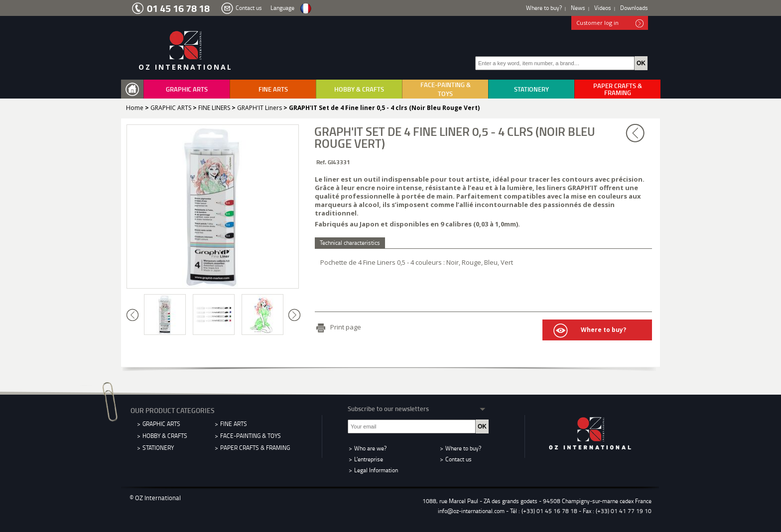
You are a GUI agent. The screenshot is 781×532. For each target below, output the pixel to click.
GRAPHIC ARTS (187, 89)
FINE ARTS (273, 89)
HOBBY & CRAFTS (359, 89)
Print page (346, 327)
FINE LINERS (214, 108)
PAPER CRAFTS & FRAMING (618, 89)
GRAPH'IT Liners (260, 108)
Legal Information (376, 470)
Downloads (634, 8)
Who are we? (370, 448)
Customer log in (610, 23)
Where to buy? (544, 8)
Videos (603, 8)
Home (135, 108)
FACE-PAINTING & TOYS (446, 89)
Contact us (249, 8)
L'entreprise (369, 459)
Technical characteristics (350, 243)
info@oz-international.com (471, 511)
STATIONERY (531, 89)
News (578, 8)
